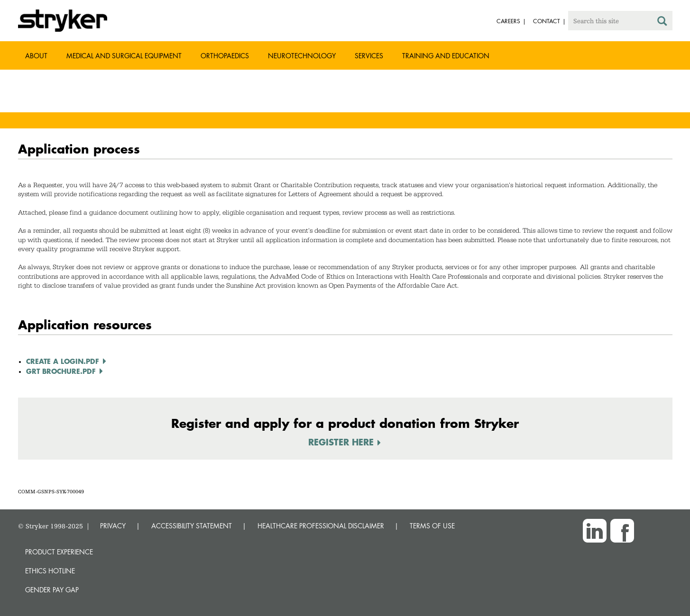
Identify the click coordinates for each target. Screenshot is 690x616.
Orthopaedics (225, 56)
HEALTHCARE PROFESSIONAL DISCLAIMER (321, 526)
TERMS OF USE (432, 526)
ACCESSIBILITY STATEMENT (192, 526)
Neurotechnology (302, 56)
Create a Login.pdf (63, 361)
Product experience (59, 552)
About (36, 56)
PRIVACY (113, 526)
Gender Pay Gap (52, 590)
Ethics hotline (50, 571)
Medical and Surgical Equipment (124, 56)
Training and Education (446, 56)
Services (369, 56)
